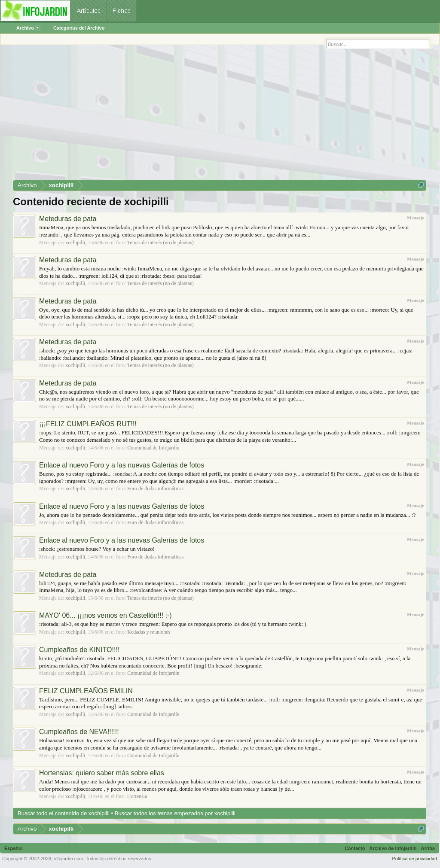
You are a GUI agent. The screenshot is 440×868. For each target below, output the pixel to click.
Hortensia (137, 796)
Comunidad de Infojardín (153, 448)
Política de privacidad (414, 859)
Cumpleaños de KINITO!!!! (79, 650)
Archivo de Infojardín (393, 848)
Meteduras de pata (68, 219)
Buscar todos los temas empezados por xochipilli (175, 813)
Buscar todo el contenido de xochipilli (64, 813)
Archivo (28, 28)
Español (14, 848)
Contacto (355, 848)
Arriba (428, 848)
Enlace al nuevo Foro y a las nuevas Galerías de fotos (122, 465)
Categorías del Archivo (79, 28)
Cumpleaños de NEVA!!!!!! (79, 732)
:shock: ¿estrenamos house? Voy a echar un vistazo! (97, 549)
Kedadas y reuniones (149, 632)
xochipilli (75, 243)
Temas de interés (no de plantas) (160, 243)
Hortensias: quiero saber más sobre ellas (102, 773)
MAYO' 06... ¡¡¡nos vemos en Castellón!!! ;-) (105, 615)
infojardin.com (68, 859)
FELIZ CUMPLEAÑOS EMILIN (86, 691)
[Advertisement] (220, 115)
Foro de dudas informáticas (155, 489)
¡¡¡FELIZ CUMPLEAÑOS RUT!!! (88, 424)
